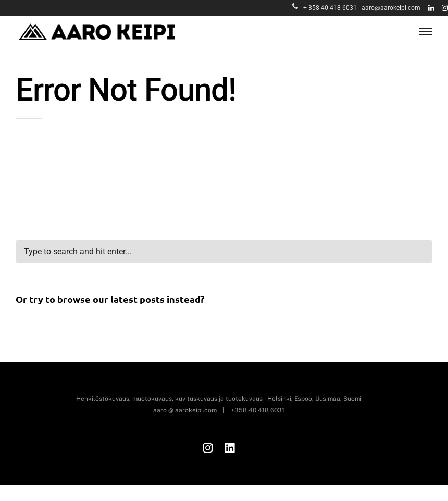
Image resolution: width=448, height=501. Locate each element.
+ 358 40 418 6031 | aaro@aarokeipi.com (356, 8)
